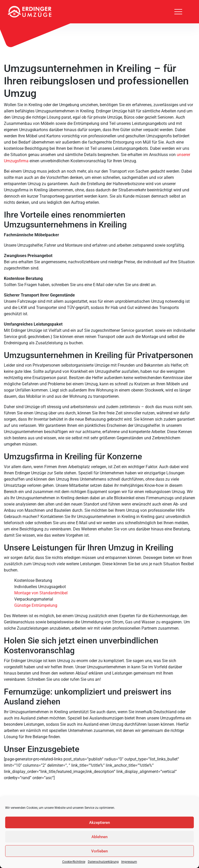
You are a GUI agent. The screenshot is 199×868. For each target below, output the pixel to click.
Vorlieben (99, 851)
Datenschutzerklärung (103, 862)
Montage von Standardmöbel (41, 593)
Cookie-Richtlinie (74, 862)
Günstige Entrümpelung (36, 605)
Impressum (129, 862)
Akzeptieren (99, 823)
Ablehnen (99, 837)
